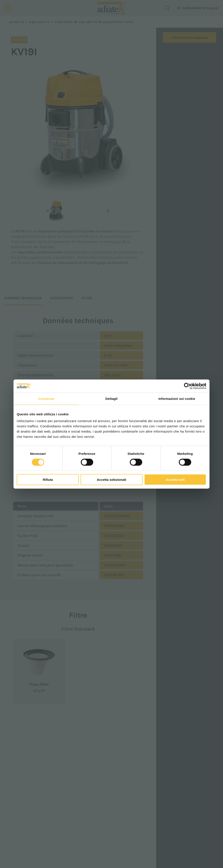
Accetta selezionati (111, 480)
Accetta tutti (175, 480)
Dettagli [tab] (111, 398)
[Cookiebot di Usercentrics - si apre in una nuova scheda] (187, 386)
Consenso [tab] (46, 398)
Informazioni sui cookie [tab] (177, 398)
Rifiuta (48, 480)
